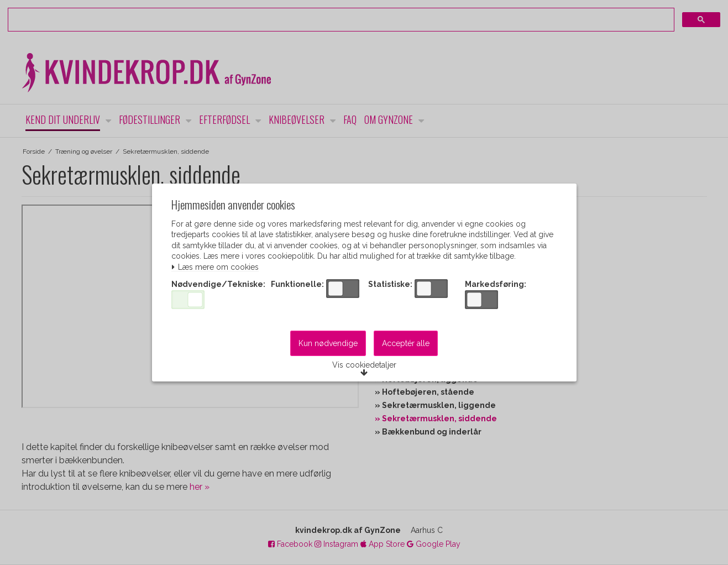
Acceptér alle (406, 345)
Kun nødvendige (328, 345)
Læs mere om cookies (217, 267)
